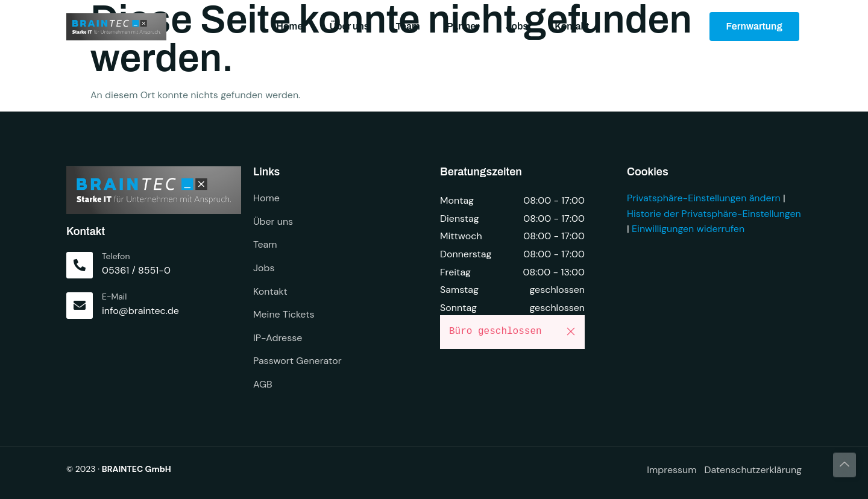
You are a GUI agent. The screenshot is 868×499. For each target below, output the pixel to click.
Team (407, 26)
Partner (463, 26)
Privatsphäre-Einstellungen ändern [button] (704, 198)
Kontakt (572, 26)
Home (289, 26)
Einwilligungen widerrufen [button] (688, 229)
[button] (571, 331)
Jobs (517, 26)
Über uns (349, 26)
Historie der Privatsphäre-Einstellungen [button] (714, 214)
